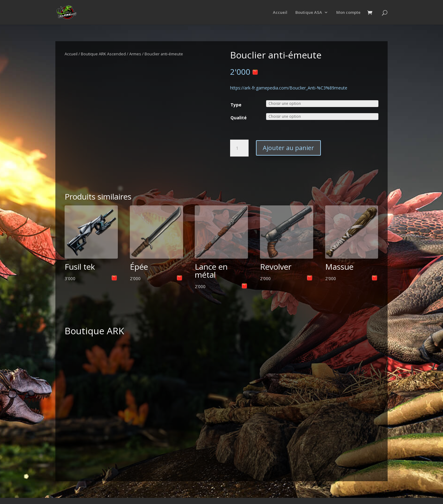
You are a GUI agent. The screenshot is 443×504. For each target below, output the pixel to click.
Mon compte (348, 13)
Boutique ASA (309, 13)
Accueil (280, 13)
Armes (135, 54)
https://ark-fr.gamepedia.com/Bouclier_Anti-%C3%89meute (289, 88)
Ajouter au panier (288, 148)
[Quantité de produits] (239, 148)
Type (236, 105)
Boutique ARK (94, 331)
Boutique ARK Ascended (103, 54)
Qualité (239, 118)
